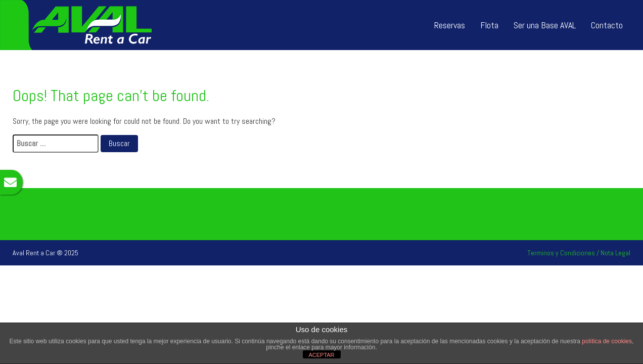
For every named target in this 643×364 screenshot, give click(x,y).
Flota (489, 25)
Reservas (450, 25)
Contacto (607, 25)
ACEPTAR (321, 355)
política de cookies (607, 341)
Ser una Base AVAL (545, 25)
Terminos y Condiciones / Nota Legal (579, 253)
